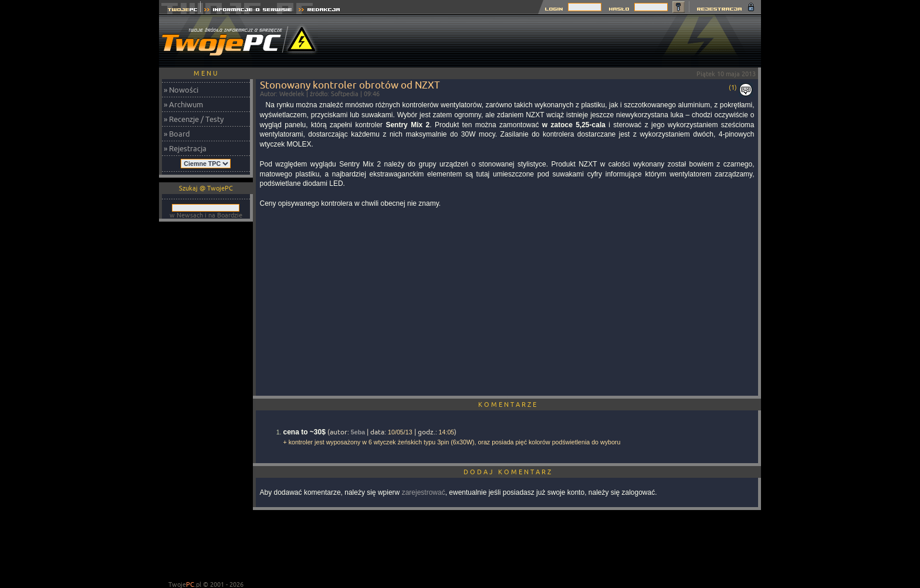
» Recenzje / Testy (194, 119)
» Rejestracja (185, 148)
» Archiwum (183, 104)
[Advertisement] (547, 41)
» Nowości (181, 90)
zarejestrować (424, 492)
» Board (177, 134)
